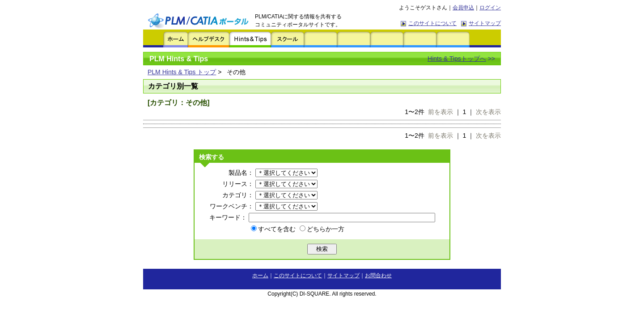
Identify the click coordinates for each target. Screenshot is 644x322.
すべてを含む (273, 229)
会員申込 (463, 8)
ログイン (490, 8)
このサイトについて (432, 23)
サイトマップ (485, 23)
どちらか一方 (322, 229)
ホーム (260, 275)
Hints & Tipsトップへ (457, 59)
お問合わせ (378, 275)
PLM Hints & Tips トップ (182, 72)
